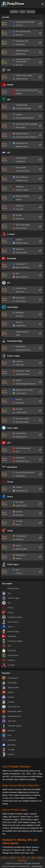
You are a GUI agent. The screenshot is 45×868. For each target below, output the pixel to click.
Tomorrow (31, 12)
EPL (24, 858)
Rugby (40, 858)
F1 (28, 858)
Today (22, 12)
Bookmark (22, 861)
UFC (33, 858)
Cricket (12, 858)
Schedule (14, 12)
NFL (19, 858)
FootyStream (37, 866)
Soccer (5, 858)
